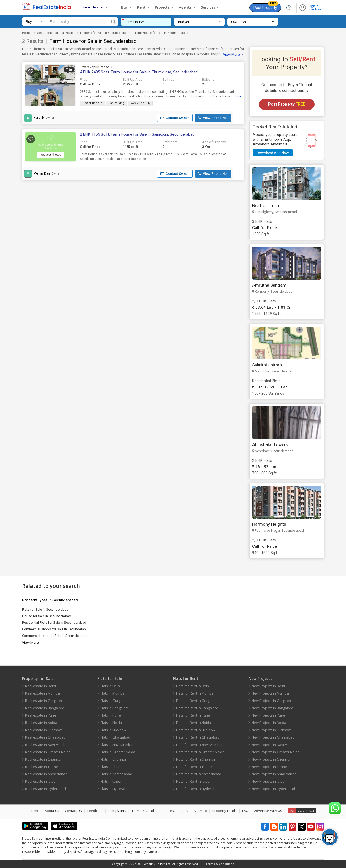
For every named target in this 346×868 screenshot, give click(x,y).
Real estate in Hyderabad (45, 789)
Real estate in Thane (42, 767)
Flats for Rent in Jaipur (193, 781)
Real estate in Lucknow (43, 730)
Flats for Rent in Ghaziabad (198, 737)
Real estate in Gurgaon (44, 701)
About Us (52, 811)
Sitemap (200, 811)
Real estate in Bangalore (45, 708)
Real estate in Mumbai (43, 693)
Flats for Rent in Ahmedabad (199, 774)
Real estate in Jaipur (41, 781)
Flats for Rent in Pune (193, 715)
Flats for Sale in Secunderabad (45, 609)
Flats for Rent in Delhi (193, 686)
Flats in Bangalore (115, 708)
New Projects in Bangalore (272, 708)
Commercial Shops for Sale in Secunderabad (55, 629)
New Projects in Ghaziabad (273, 737)
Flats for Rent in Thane (194, 767)
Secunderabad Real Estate (55, 33)
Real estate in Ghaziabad (45, 737)
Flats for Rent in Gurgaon (196, 701)
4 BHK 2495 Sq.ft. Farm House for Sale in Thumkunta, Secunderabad (139, 72)
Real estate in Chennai (43, 759)
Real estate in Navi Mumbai (47, 745)
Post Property (266, 7)
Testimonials (178, 811)
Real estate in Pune (41, 715)
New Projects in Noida (269, 723)
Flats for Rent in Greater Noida (200, 752)
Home (26, 33)
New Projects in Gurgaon (271, 701)
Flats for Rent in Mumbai (195, 693)
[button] (175, 118)
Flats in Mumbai (113, 693)
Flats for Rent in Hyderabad (198, 789)
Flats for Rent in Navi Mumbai (199, 745)
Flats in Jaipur (111, 781)
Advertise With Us (268, 811)
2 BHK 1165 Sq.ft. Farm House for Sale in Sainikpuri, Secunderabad (137, 134)
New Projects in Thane (269, 767)
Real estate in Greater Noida (48, 752)
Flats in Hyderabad (116, 789)
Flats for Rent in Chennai (196, 759)
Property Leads (225, 811)
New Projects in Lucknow (271, 730)
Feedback (95, 811)
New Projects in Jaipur (269, 781)
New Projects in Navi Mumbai (275, 745)
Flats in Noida (111, 723)
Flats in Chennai (113, 759)
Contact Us (73, 811)
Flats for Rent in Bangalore (197, 708)
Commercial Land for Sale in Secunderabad (55, 636)
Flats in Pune (111, 715)
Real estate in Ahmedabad (46, 774)
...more (236, 96)
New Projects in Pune (268, 715)
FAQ (245, 811)
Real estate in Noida (41, 723)
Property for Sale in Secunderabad (104, 33)
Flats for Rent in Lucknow (196, 730)
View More (231, 54)
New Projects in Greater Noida (276, 752)
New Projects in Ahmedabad (274, 774)
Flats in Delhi (111, 686)
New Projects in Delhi (268, 686)
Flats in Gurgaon (114, 701)
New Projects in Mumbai (271, 693)
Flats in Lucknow (113, 730)
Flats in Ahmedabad (116, 774)
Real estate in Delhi (40, 686)
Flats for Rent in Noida (194, 723)
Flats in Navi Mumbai (117, 745)
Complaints (117, 811)
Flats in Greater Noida (118, 752)
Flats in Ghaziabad (115, 737)
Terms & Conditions (147, 811)
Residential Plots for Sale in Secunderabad (54, 623)
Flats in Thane (112, 767)
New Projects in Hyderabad (273, 789)
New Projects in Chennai (271, 759)
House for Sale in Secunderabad (47, 616)
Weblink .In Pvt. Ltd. (158, 864)
